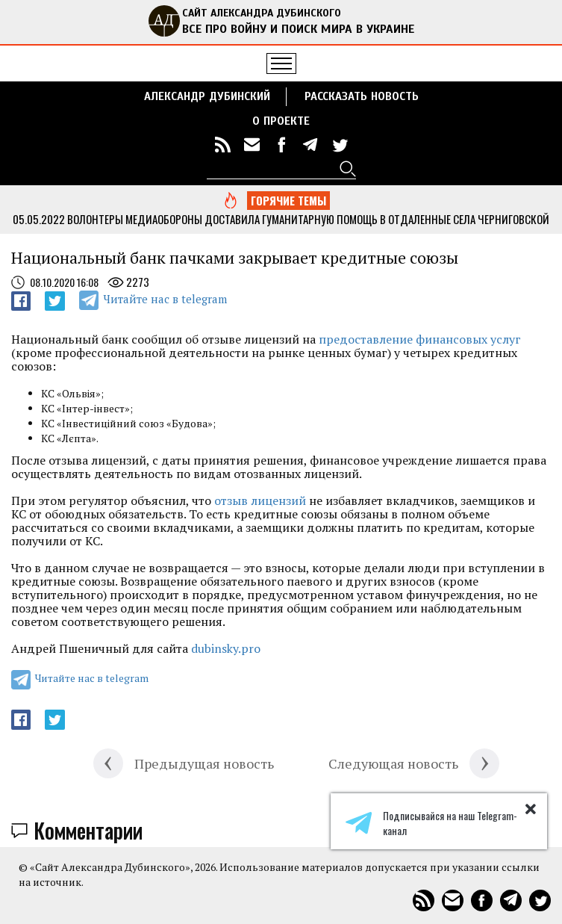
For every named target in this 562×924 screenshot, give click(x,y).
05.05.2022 (39, 219)
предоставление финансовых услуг (420, 339)
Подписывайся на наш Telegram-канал (431, 823)
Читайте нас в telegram (165, 299)
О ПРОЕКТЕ (281, 121)
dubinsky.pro (226, 648)
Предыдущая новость (204, 763)
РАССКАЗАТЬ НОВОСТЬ (362, 96)
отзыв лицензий (260, 500)
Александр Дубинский (207, 96)
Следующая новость (393, 763)
